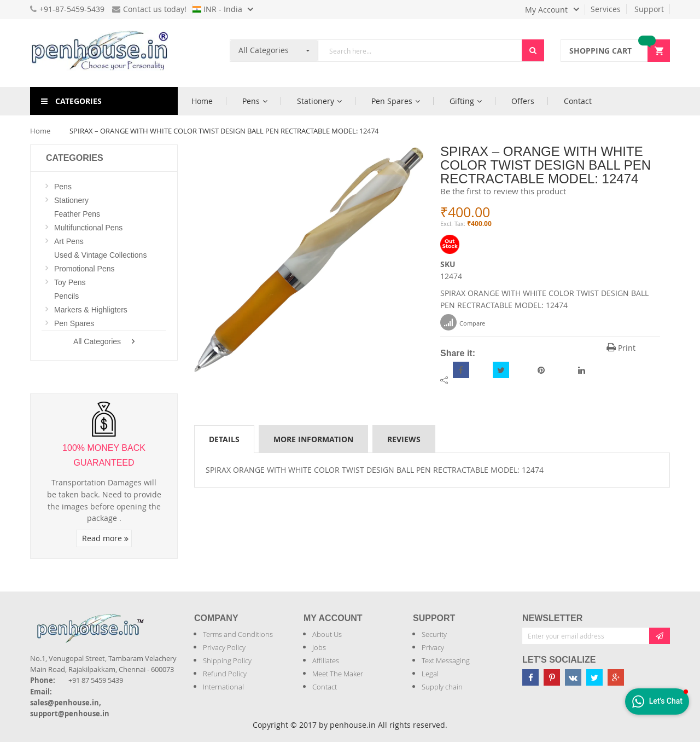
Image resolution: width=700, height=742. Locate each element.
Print (621, 348)
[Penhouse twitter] (594, 677)
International (223, 687)
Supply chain (442, 687)
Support (649, 9)
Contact (325, 687)
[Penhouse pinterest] (552, 677)
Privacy (433, 647)
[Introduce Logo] (150, 619)
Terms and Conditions (238, 634)
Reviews (404, 439)
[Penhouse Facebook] (530, 677)
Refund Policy (225, 674)
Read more (105, 538)
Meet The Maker (338, 674)
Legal (430, 674)
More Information (313, 439)
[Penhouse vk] (573, 677)
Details (224, 439)
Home (40, 131)
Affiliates (326, 660)
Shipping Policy (227, 660)
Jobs (319, 647)
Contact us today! (149, 9)
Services (606, 9)
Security (434, 634)
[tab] (224, 439)
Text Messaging (446, 660)
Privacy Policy (224, 647)
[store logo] (104, 53)
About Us (327, 634)
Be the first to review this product (503, 191)
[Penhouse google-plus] (616, 677)
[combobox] (420, 51)
